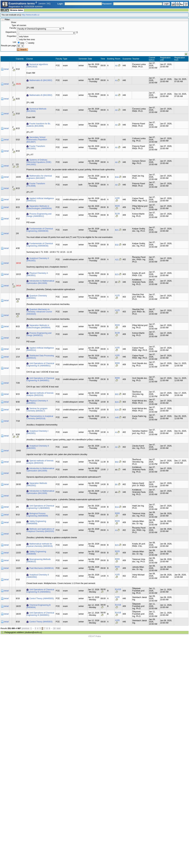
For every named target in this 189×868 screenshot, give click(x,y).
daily (22, 43)
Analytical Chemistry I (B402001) (37, 432)
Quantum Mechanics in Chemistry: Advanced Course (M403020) (39, 312)
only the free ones (27, 40)
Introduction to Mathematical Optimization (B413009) (40, 282)
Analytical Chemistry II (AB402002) (38, 576)
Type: (14, 25)
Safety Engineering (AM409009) (36, 522)
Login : (61, 4)
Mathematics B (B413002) (41, 80)
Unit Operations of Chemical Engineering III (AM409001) (40, 365)
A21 (117, 260)
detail (6, 69)
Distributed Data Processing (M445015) (40, 357)
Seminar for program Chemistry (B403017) (37, 410)
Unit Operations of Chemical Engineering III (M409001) (40, 379)
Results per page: (9, 46)
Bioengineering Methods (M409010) (39, 560)
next (59, 628)
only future (24, 37)
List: (15, 42)
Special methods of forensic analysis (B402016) (40, 394)
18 (54, 628)
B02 (117, 394)
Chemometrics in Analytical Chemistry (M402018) (40, 417)
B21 (117, 230)
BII (116, 485)
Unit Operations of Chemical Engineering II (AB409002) (40, 507)
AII (116, 66)
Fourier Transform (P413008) (36, 185)
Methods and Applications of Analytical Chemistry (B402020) (40, 530)
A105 (117, 575)
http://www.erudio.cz (30, 15)
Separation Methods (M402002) (37, 484)
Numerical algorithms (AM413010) (37, 66)
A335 (117, 198)
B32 (117, 245)
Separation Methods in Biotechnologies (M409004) (38, 326)
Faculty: (13, 28)
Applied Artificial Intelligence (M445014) (40, 200)
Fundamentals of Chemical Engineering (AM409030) (40, 230)
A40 (117, 418)
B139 (117, 214)
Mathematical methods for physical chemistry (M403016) (40, 545)
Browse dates (17, 10)
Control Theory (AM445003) (42, 598)
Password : (107, 4)
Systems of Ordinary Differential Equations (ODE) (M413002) (39, 162)
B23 (117, 274)
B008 (117, 363)
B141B (118, 589)
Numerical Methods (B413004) (36, 110)
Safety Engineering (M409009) (36, 553)
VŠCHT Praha (94, 636)
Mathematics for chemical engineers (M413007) (39, 177)
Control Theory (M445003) (41, 622)
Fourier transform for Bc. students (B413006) (39, 125)
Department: (11, 32)
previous (25, 628)
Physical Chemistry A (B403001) (37, 274)
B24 (117, 402)
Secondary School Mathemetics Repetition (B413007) (37, 140)
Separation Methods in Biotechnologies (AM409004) (39, 207)
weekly (31, 43)
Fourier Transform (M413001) (36, 147)
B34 (117, 177)
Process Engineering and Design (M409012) (39, 334)
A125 (117, 296)
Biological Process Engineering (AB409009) (37, 515)
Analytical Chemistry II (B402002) (38, 259)
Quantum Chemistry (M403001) (37, 297)
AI (116, 81)
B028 (117, 206)
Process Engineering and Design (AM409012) (39, 215)
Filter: (7, 20)
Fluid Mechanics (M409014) (42, 568)
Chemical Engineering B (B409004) (39, 606)
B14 (117, 507)
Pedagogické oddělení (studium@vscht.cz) (23, 632)
